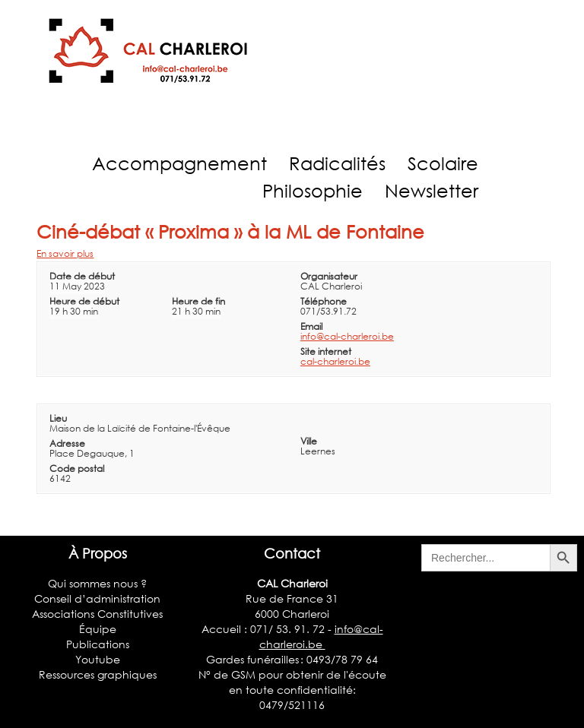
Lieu (58, 418)
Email (311, 326)
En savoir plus (65, 253)
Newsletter (432, 190)
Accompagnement (179, 163)
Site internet (326, 351)
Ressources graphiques (98, 674)
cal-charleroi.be (335, 361)
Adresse (67, 443)
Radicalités (337, 163)
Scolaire (443, 163)
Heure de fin (198, 301)
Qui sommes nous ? (97, 583)
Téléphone (324, 301)
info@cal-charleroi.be (347, 336)
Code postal (77, 468)
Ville (309, 441)
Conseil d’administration (97, 598)
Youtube (98, 659)
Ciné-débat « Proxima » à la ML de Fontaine (230, 231)
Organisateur (329, 276)
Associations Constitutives (97, 614)
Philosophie (313, 190)
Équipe (98, 629)
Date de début (82, 276)
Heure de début (84, 301)
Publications (98, 644)
